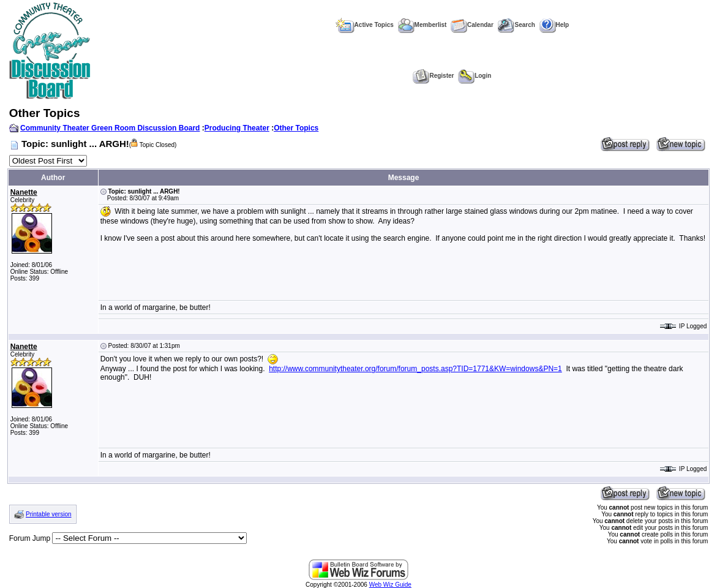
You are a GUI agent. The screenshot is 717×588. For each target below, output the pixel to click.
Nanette (24, 192)
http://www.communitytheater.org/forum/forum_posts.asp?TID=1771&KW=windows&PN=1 (415, 369)
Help (554, 25)
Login (475, 76)
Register (433, 76)
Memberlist (422, 25)
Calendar (472, 25)
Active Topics (365, 25)
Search (516, 25)
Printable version (48, 514)
